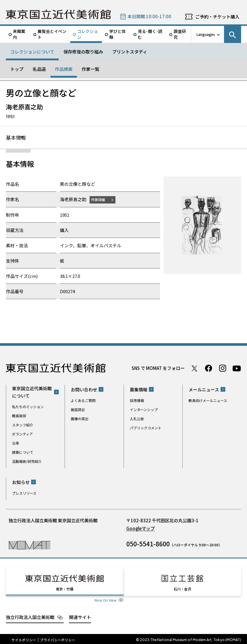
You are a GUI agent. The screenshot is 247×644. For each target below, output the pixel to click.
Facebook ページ (209, 368)
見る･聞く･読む (150, 34)
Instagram (223, 368)
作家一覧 (90, 69)
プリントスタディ (130, 52)
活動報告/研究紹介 (27, 462)
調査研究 (180, 34)
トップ (17, 69)
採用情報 (137, 401)
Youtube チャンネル (237, 368)
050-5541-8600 (148, 544)
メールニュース (204, 390)
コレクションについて (32, 52)
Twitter (194, 368)
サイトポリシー (24, 638)
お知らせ (21, 482)
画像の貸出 (80, 419)
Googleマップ (141, 529)
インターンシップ (144, 410)
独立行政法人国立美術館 (30, 615)
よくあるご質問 (83, 401)
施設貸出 (78, 410)
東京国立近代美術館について (32, 392)
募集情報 (139, 390)
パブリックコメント (146, 428)
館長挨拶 (19, 416)
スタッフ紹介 (23, 425)
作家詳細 (99, 200)
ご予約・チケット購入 (217, 17)
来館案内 (19, 34)
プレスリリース (24, 493)
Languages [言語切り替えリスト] (206, 34)
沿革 (16, 443)
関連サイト (80, 615)
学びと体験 (117, 34)
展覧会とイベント (52, 34)
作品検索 (64, 69)
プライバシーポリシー (58, 638)
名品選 (39, 69)
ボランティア (22, 434)
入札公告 (137, 419)
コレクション (88, 34)
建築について (23, 452)
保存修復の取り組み (83, 52)
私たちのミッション (28, 407)
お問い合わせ (84, 390)
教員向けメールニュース (208, 401)
